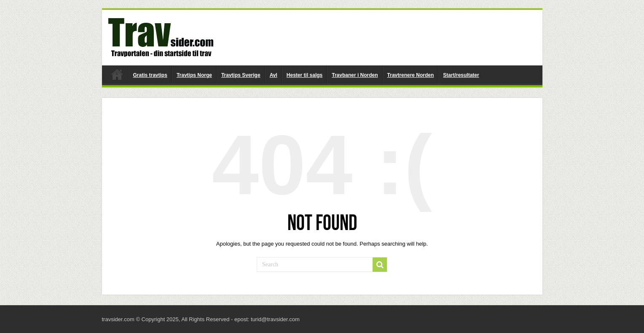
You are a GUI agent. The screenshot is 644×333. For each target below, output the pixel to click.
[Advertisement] (383, 37)
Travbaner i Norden (355, 75)
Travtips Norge (194, 75)
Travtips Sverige (241, 75)
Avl (274, 75)
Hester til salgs (305, 75)
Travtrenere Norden (411, 75)
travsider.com (117, 74)
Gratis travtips (150, 75)
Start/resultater (461, 75)
